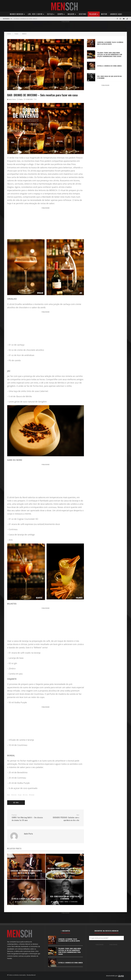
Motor (104, 14)
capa (20, 795)
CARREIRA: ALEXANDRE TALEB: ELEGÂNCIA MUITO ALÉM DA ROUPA (110, 43)
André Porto (12, 99)
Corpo (60, 14)
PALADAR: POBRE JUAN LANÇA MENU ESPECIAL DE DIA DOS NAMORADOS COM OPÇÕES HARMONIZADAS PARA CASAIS (110, 54)
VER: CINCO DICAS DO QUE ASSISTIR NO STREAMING (109, 77)
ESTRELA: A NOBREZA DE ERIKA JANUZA (26, 19)
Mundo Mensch (17, 14)
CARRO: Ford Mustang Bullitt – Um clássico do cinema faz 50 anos (28, 818)
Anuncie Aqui (116, 14)
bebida (14, 795)
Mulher (71, 14)
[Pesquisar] (121, 938)
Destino (83, 14)
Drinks (26, 795)
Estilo (50, 14)
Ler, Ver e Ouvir (35, 14)
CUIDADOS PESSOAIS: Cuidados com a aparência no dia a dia (63, 818)
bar (9, 795)
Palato (21, 99)
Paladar (93, 14)
